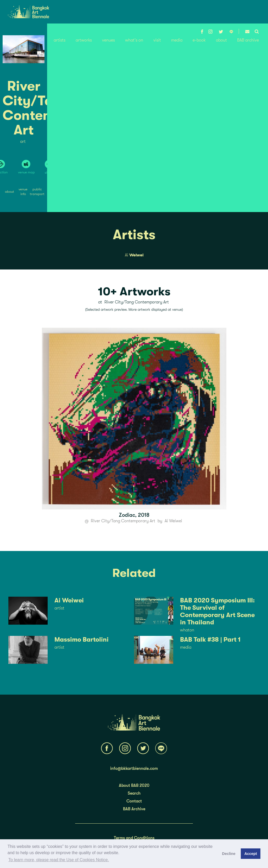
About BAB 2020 (134, 785)
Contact (134, 801)
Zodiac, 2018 (134, 515)
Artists (134, 235)
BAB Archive (134, 809)
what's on (134, 40)
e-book (199, 40)
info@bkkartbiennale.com (134, 769)
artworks (84, 40)
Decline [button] (229, 854)
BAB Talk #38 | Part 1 (210, 640)
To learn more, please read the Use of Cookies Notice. (59, 860)
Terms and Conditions (134, 838)
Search (134, 793)
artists (60, 40)
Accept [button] (251, 854)
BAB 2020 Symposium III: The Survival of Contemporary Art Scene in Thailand (217, 611)
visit (157, 40)
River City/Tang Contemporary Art (123, 521)
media (177, 40)
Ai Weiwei (173, 521)
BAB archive (248, 40)
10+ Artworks (134, 292)
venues (108, 40)
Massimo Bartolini (82, 640)
